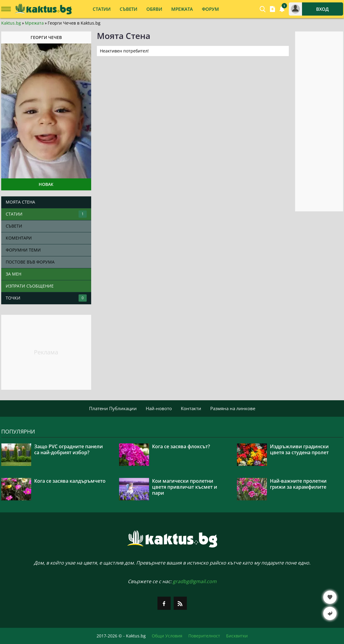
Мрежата (34, 23)
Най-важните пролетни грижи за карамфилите (298, 484)
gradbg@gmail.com (195, 581)
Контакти (191, 408)
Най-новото (159, 408)
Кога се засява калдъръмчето (70, 481)
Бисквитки (237, 636)
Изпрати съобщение (30, 286)
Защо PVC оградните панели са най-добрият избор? (69, 449)
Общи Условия (167, 636)
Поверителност (204, 636)
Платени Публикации (113, 408)
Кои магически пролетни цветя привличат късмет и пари (185, 487)
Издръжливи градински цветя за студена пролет (299, 449)
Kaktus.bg (11, 23)
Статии (46, 214)
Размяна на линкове (233, 408)
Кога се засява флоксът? (181, 446)
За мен (13, 274)
